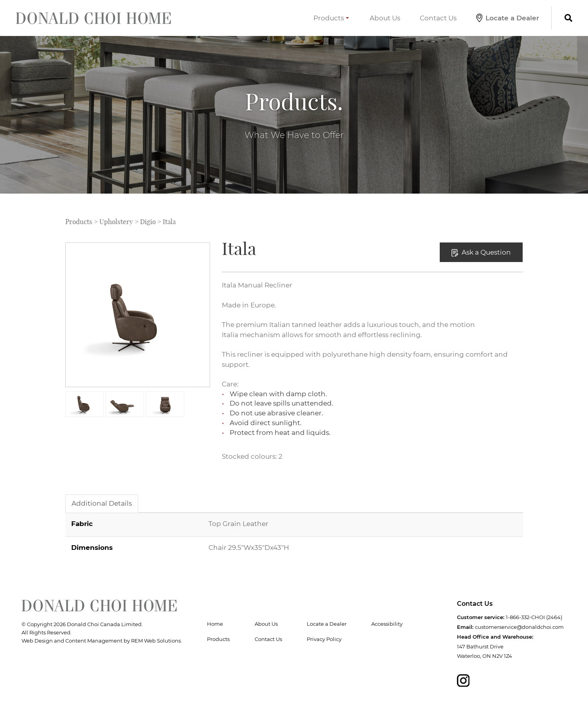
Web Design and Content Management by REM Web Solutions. (102, 641)
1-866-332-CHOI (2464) (534, 617)
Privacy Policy (324, 639)
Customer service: (481, 617)
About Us (385, 18)
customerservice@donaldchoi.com (519, 627)
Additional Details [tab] (102, 503)
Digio (148, 222)
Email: (465, 627)
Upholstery (116, 222)
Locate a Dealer (508, 18)
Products (331, 18)
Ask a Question (481, 252)
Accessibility (387, 624)
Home (215, 624)
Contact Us (438, 18)
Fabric (82, 523)
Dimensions (92, 547)
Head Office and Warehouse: (495, 637)
